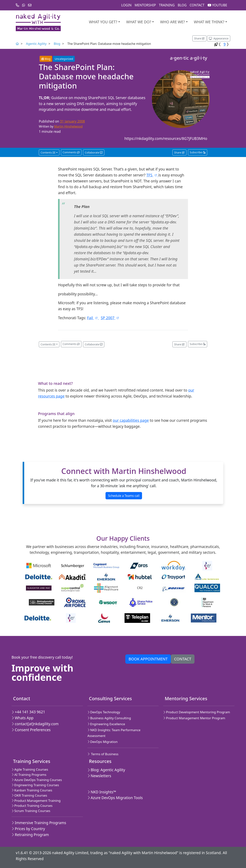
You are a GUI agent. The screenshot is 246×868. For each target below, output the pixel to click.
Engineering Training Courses (35, 785)
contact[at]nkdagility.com (35, 724)
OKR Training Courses (29, 795)
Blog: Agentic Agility (106, 770)
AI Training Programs (29, 775)
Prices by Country (28, 829)
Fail (93, 318)
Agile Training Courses (30, 769)
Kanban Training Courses (32, 790)
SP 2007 (110, 318)
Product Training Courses (32, 806)
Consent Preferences (31, 730)
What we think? (209, 22)
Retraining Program (30, 835)
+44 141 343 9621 (28, 712)
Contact (197, 5)
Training (167, 5)
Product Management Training (36, 801)
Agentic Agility (36, 44)
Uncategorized (64, 59)
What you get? (103, 22)
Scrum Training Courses (31, 811)
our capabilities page (131, 420)
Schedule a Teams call (124, 496)
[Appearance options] (219, 38)
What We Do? (139, 22)
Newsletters (99, 776)
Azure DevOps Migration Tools (115, 798)
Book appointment (148, 659)
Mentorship (145, 5)
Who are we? (172, 22)
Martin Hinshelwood (68, 126)
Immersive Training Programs (39, 823)
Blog (182, 5)
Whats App (22, 718)
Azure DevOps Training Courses (37, 780)
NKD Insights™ (102, 792)
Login (126, 5)
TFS (152, 175)
